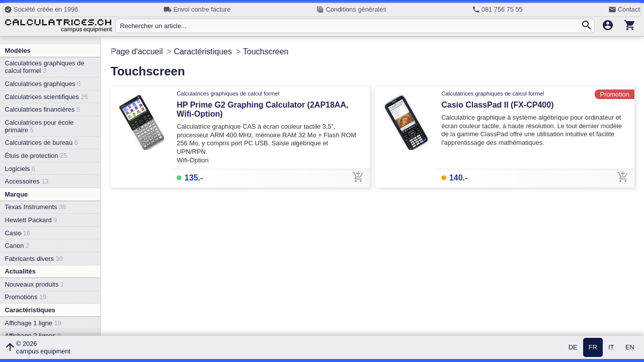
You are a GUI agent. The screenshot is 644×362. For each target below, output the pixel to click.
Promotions (26, 297)
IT (611, 348)
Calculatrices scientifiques (47, 97)
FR (593, 348)
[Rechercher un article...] (350, 26)
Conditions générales (351, 10)
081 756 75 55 (497, 10)
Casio (18, 233)
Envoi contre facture (197, 10)
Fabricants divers (34, 259)
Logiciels (20, 169)
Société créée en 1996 (41, 10)
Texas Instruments (36, 207)
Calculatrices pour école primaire (39, 126)
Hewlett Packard (31, 220)
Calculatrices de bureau (42, 143)
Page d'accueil (137, 52)
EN (630, 348)
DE (573, 348)
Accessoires (27, 181)
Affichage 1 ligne (33, 323)
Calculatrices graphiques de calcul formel (45, 67)
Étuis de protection (36, 156)
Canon (17, 246)
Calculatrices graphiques (43, 84)
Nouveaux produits (34, 284)
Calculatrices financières (43, 109)
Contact (624, 10)
